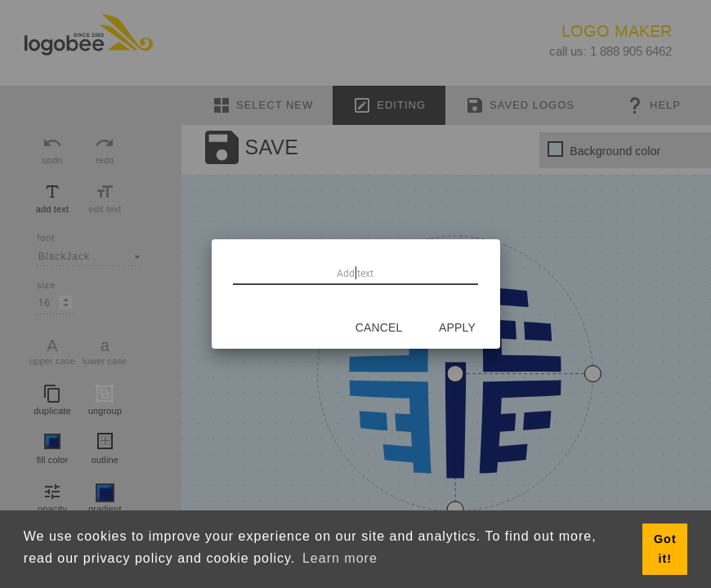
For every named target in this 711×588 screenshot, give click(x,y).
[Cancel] (379, 327)
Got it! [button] (665, 549)
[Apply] (458, 327)
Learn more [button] (340, 558)
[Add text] (355, 273)
